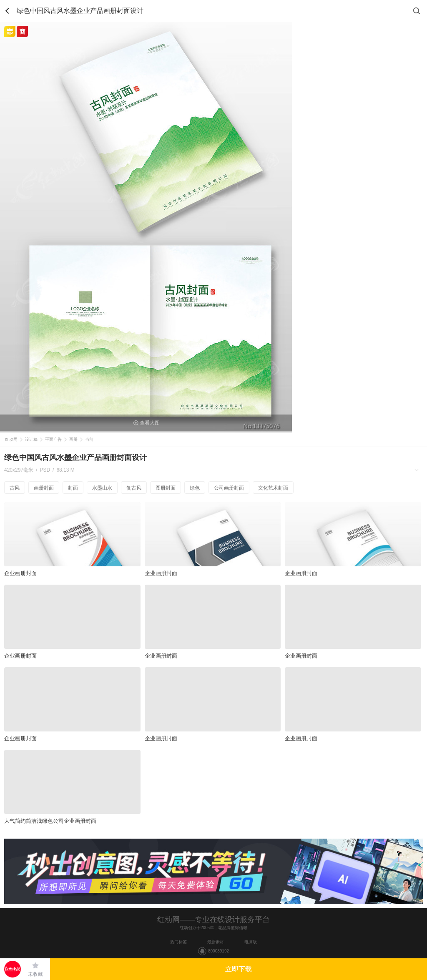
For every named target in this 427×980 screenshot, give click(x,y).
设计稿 (31, 439)
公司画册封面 (229, 488)
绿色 (195, 488)
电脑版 (251, 942)
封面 (73, 488)
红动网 (11, 439)
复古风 (134, 488)
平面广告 (53, 439)
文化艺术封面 (273, 488)
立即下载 (239, 969)
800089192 (219, 951)
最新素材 (216, 942)
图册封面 (166, 488)
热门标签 (178, 942)
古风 (15, 488)
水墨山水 (102, 488)
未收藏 (35, 974)
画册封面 (44, 488)
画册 (73, 439)
